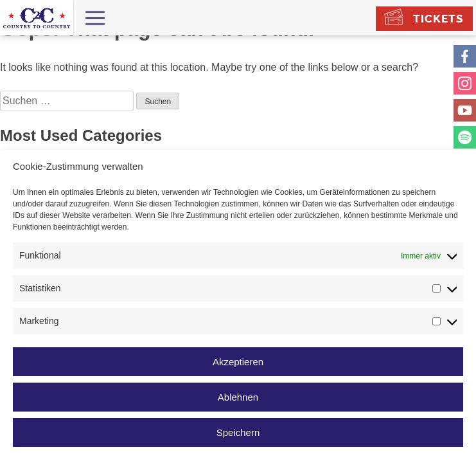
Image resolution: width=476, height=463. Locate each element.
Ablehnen (238, 397)
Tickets (438, 19)
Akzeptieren (238, 362)
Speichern (238, 432)
